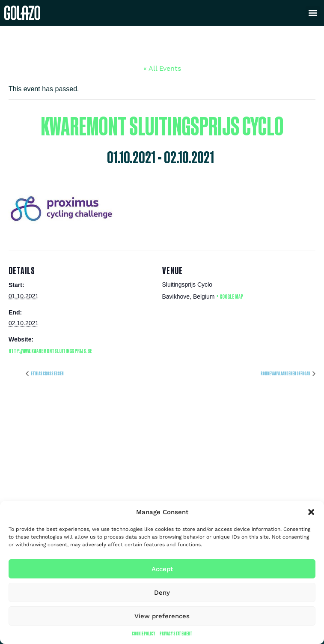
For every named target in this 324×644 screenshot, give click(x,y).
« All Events (162, 68)
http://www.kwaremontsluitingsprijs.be (50, 351)
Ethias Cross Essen (47, 373)
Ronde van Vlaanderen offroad (286, 373)
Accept (162, 569)
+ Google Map (230, 296)
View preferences (162, 616)
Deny (162, 593)
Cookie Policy (144, 634)
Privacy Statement (176, 634)
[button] (311, 512)
